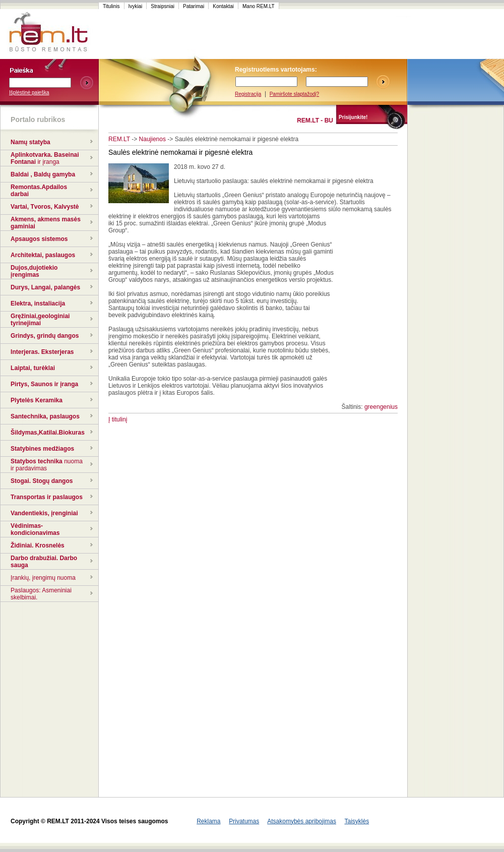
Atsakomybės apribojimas (302, 821)
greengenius (381, 407)
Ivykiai (136, 6)
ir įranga (48, 162)
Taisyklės (357, 821)
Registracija (248, 94)
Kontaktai (223, 6)
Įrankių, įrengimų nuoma (43, 578)
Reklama (208, 821)
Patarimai (194, 6)
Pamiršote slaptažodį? (294, 94)
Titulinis (111, 6)
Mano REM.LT (259, 6)
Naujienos (152, 139)
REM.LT (119, 139)
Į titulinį (118, 419)
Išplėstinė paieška (29, 93)
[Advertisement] (289, 34)
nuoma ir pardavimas (47, 465)
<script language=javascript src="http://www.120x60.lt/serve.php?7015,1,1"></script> (456, 34)
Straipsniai (163, 6)
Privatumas (244, 821)
